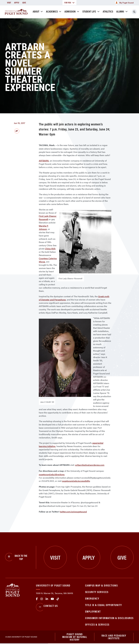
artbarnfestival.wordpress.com (90, 465)
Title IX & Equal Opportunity (104, 605)
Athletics (108, 11)
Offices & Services (97, 624)
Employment (93, 611)
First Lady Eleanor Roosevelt (48, 218)
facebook (37, 599)
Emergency (92, 598)
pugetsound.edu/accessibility (76, 481)
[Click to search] (134, 12)
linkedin (47, 599)
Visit (9, 3)
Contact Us (47, 607)
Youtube (52, 599)
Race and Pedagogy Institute (114, 637)
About (36, 11)
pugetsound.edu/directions (52, 474)
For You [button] (69, 3)
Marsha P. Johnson (44, 227)
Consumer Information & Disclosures (109, 618)
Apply (17, 3)
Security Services (97, 592)
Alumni (120, 11)
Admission (70, 11)
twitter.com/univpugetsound (73, 512)
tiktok (58, 599)
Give (24, 3)
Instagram (42, 599)
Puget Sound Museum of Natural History (75, 637)
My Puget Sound (124, 3)
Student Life (89, 11)
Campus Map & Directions (101, 585)
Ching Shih (50, 249)
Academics (52, 11)
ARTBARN (44, 161)
